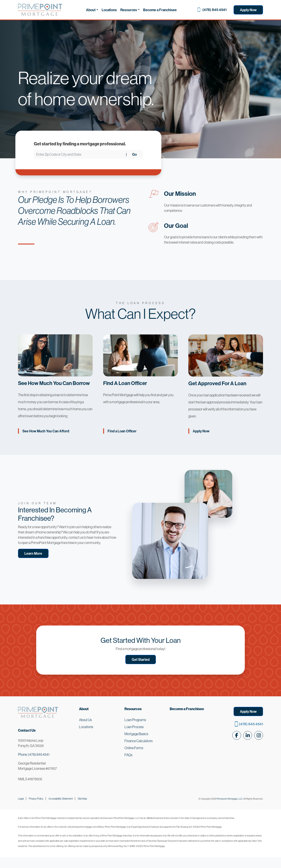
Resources (129, 10)
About (91, 10)
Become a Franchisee (160, 10)
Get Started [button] (141, 659)
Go (134, 154)
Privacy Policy (36, 799)
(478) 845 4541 (214, 10)
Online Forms (134, 748)
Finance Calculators (139, 741)
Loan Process (134, 727)
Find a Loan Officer (122, 431)
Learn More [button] (33, 553)
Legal (21, 799)
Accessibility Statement (61, 799)
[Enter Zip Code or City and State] (80, 154)
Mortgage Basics (136, 734)
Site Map (82, 799)
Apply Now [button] (248, 711)
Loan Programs (135, 720)
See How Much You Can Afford (46, 431)
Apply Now (248, 10)
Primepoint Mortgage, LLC (230, 799)
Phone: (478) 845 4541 (34, 754)
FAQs (128, 755)
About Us (85, 720)
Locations (109, 10)
